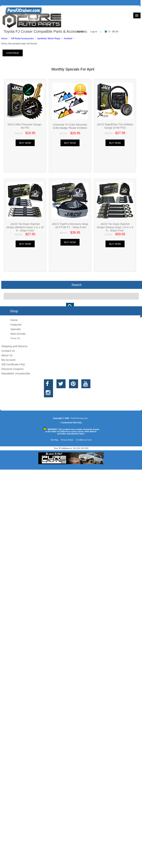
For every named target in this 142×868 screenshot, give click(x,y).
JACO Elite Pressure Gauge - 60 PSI (25, 126)
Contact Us (8, 351)
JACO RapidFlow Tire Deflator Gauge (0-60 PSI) (115, 126)
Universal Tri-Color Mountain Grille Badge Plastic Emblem (70, 126)
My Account (8, 360)
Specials (16, 329)
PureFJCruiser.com (79, 418)
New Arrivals (18, 334)
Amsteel (68, 38)
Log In (94, 32)
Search (77, 285)
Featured (16, 325)
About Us (7, 355)
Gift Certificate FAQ (13, 364)
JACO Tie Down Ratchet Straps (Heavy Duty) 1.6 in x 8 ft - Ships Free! (115, 227)
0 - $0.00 (111, 32)
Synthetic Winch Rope (49, 38)
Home (4, 38)
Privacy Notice (67, 440)
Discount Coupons (12, 369)
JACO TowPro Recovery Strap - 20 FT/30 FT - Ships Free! (70, 226)
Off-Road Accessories (22, 38)
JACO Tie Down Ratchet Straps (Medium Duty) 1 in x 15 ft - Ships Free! (25, 227)
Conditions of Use (84, 440)
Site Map (54, 440)
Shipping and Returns (14, 346)
